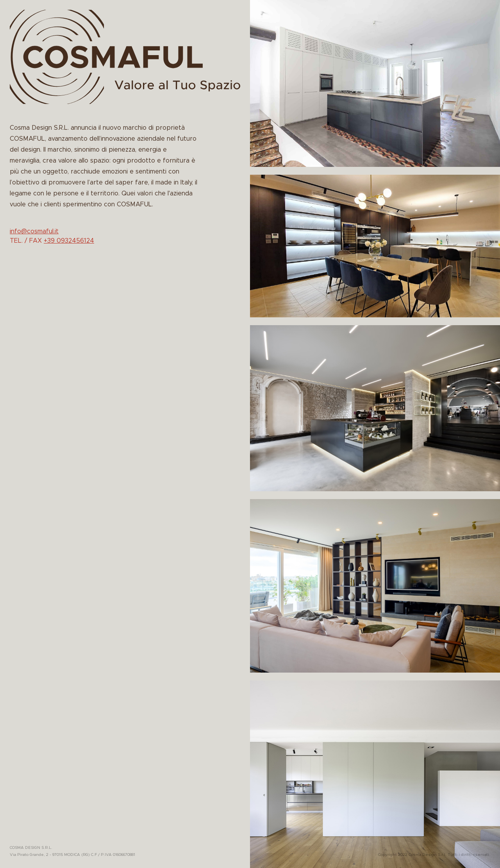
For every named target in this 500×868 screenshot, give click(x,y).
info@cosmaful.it (34, 231)
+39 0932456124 (69, 241)
